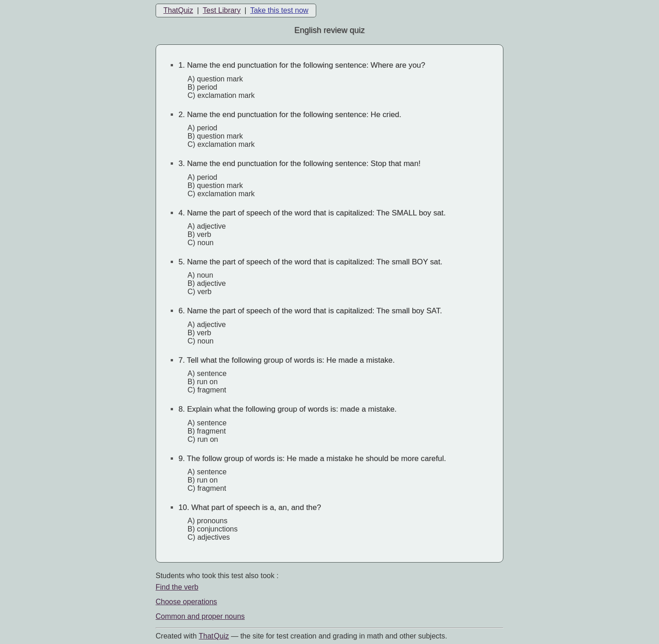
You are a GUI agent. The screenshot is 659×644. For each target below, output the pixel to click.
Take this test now (279, 10)
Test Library (222, 10)
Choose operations (186, 602)
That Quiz (214, 636)
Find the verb (177, 587)
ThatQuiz (178, 10)
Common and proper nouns (200, 616)
